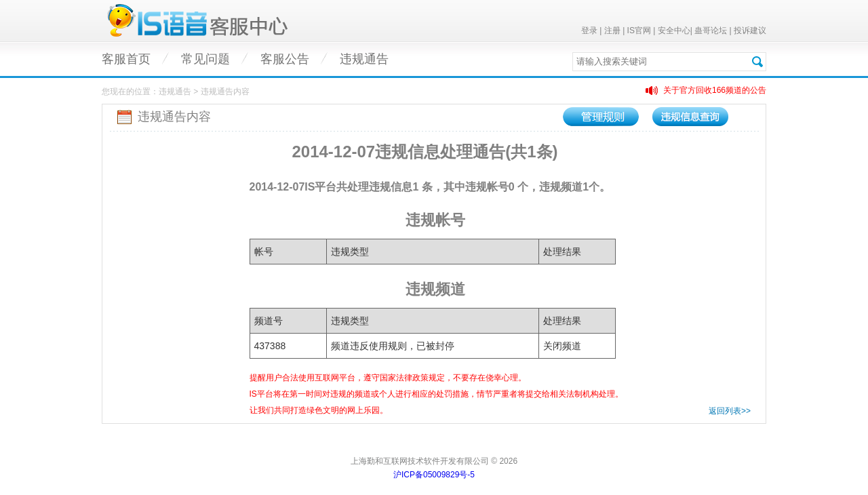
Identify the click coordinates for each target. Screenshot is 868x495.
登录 (589, 31)
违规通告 (364, 59)
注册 (612, 31)
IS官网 (639, 31)
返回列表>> (730, 411)
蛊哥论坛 (711, 31)
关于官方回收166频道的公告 (715, 90)
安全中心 (674, 31)
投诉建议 (750, 31)
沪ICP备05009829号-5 (434, 475)
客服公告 (285, 59)
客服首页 (126, 59)
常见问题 (205, 59)
